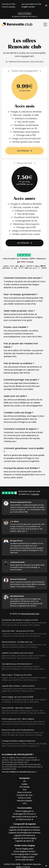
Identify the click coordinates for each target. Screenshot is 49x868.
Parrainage (24, 787)
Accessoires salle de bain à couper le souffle (20, 620)
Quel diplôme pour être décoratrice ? (17, 664)
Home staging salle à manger (25, 854)
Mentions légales (25, 801)
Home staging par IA (25, 811)
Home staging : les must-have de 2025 (18, 697)
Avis (24, 790)
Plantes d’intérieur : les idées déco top (17, 642)
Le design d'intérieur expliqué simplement (19, 741)
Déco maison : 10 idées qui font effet (17, 675)
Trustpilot (24, 259)
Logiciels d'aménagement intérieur (24, 830)
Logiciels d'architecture (25, 835)
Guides (24, 784)
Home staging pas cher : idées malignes (18, 719)
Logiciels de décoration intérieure (25, 827)
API (24, 781)
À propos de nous (24, 795)
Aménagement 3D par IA (25, 814)
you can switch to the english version (34, 5)
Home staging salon (24, 849)
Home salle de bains (24, 860)
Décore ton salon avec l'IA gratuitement (18, 730)
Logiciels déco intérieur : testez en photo (18, 686)
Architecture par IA (25, 819)
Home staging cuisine (25, 857)
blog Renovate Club (30, 614)
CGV (25, 803)
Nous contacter (24, 792)
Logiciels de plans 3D (24, 841)
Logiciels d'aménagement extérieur (25, 833)
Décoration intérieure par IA (25, 817)
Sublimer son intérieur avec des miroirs (18, 653)
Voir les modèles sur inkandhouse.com (19, 772)
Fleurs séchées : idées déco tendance (17, 708)
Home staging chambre (24, 851)
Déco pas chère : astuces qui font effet (18, 631)
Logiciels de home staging (24, 838)
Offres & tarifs (24, 798)
